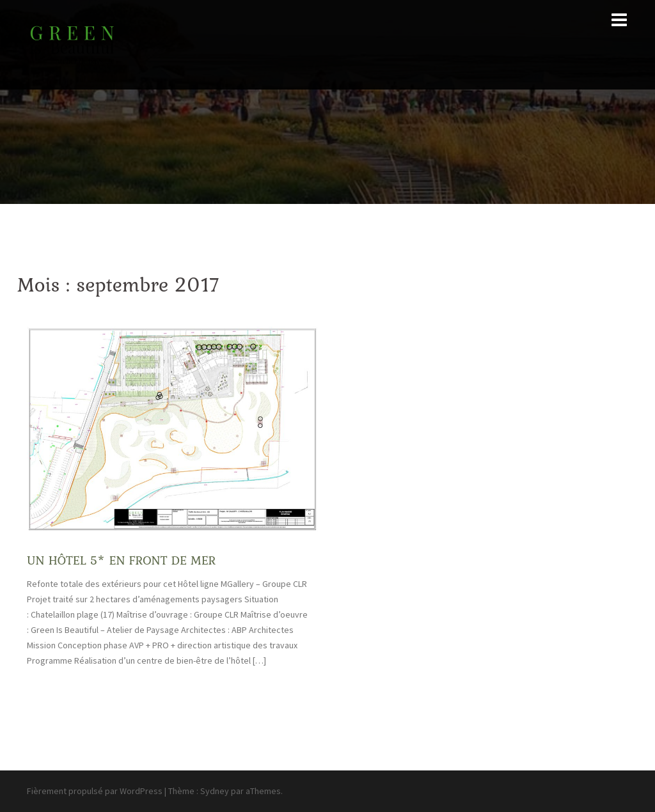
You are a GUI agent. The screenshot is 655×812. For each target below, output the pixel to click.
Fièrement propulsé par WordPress (95, 791)
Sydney (215, 791)
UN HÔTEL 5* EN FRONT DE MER (121, 560)
